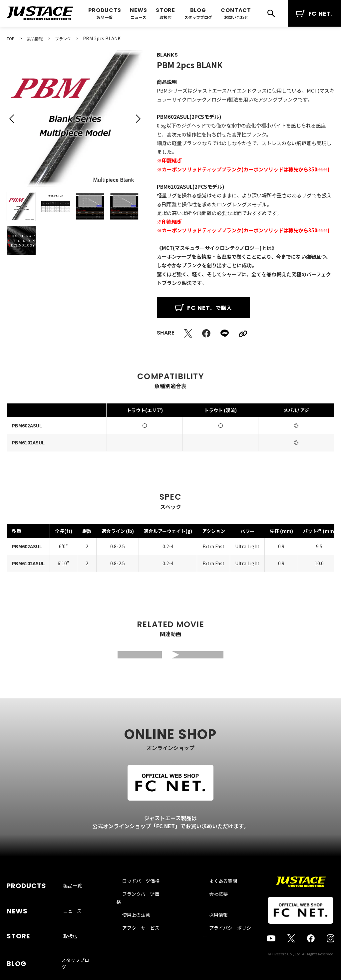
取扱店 (166, 17)
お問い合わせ (236, 17)
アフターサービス (145, 933)
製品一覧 (105, 17)
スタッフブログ (198, 17)
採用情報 (210, 920)
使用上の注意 (140, 920)
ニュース (138, 17)
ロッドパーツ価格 (145, 894)
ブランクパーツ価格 (147, 907)
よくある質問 (215, 894)
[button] (12, 119)
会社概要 (210, 907)
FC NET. (314, 13)
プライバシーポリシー (224, 933)
